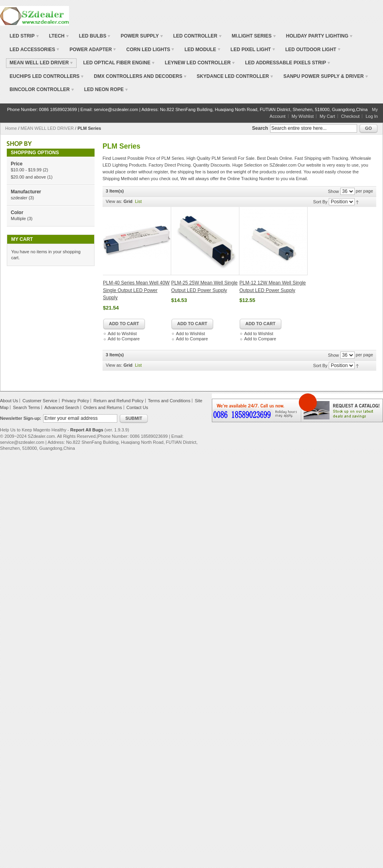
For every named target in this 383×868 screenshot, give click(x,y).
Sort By (320, 202)
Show (334, 191)
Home (11, 128)
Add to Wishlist (122, 334)
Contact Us (137, 407)
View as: (114, 201)
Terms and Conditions (169, 401)
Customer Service (40, 401)
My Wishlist (303, 116)
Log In (372, 116)
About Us (9, 401)
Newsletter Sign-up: (21, 418)
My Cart (327, 116)
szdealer (19, 198)
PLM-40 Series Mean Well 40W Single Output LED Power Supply (136, 290)
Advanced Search (62, 407)
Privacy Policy (75, 401)
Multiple (18, 218)
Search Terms (26, 407)
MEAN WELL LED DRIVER (47, 128)
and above (28, 177)
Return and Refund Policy (118, 401)
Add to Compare (124, 339)
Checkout (350, 116)
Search (260, 128)
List (138, 201)
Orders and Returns (103, 407)
